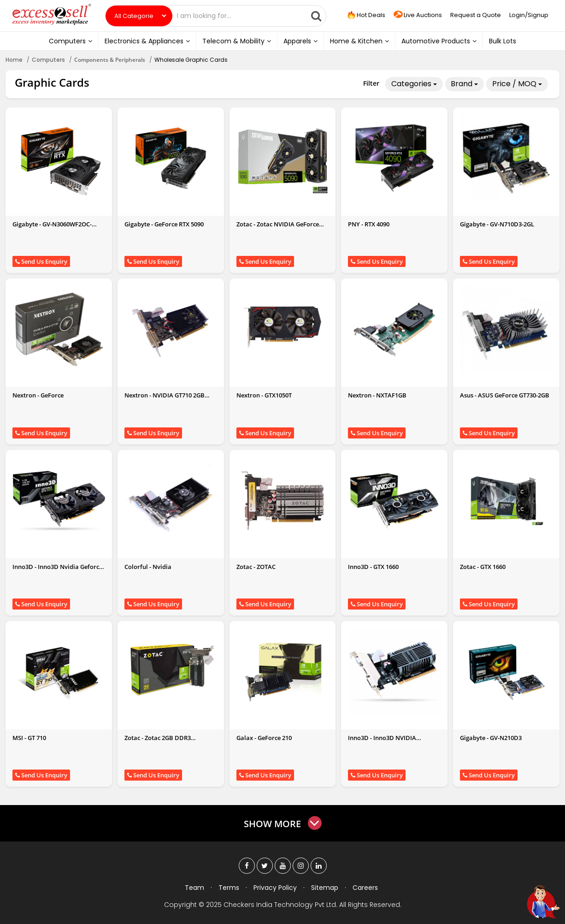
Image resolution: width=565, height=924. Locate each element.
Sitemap (325, 888)
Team (194, 888)
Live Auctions (418, 15)
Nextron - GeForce (38, 395)
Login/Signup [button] (529, 15)
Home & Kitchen (359, 41)
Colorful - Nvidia (148, 567)
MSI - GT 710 (29, 738)
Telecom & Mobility (237, 41)
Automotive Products (439, 41)
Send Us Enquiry (41, 261)
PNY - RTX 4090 (369, 224)
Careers (365, 888)
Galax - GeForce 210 (264, 738)
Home (14, 60)
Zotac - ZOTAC (256, 567)
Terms (229, 888)
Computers (71, 41)
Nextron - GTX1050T (264, 395)
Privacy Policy (275, 888)
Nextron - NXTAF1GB (377, 395)
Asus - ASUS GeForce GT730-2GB (505, 395)
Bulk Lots (503, 41)
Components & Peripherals (110, 60)
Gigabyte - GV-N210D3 (491, 738)
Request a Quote (476, 15)
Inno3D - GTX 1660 (373, 567)
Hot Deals (366, 15)
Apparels (300, 41)
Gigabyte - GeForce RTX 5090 (164, 224)
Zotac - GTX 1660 (483, 567)
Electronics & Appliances (147, 41)
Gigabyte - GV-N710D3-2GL (497, 224)
